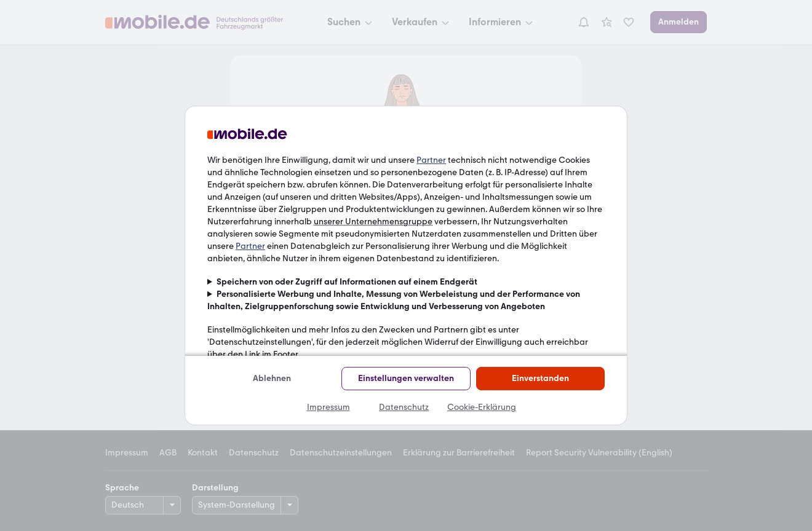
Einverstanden (540, 378)
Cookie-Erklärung (482, 407)
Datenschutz (404, 407)
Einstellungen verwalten (406, 378)
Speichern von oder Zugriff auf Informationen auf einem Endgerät (347, 282)
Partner (431, 160)
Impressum (328, 407)
